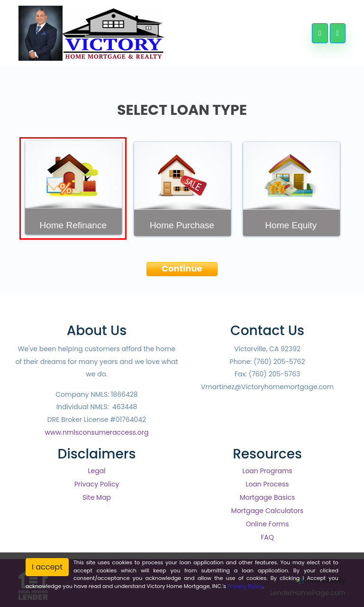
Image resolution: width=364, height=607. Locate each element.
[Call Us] (320, 33)
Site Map (97, 497)
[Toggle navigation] (338, 33)
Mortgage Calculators (268, 511)
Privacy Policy (97, 484)
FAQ (267, 537)
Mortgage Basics (268, 497)
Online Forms (267, 524)
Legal (96, 471)
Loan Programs (267, 471)
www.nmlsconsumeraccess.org (97, 432)
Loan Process (267, 484)
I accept (47, 567)
